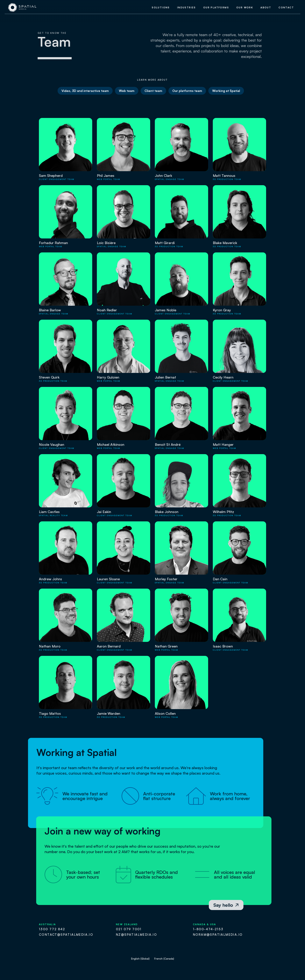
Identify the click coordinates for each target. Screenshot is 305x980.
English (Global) (140, 959)
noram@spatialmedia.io (218, 935)
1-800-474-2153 (208, 929)
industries (187, 7)
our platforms (216, 7)
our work (245, 7)
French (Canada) (164, 959)
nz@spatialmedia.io (136, 935)
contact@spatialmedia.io (66, 935)
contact (286, 7)
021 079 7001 (129, 929)
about (266, 7)
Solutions (161, 7)
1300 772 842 (52, 929)
